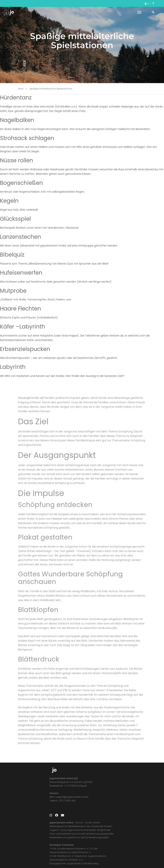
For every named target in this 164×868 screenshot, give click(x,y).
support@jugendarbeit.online (40, 800)
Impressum (92, 853)
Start (21, 89)
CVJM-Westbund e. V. (97, 818)
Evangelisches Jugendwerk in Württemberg (109, 826)
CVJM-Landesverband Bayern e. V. (104, 811)
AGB (132, 853)
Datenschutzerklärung (114, 853)
